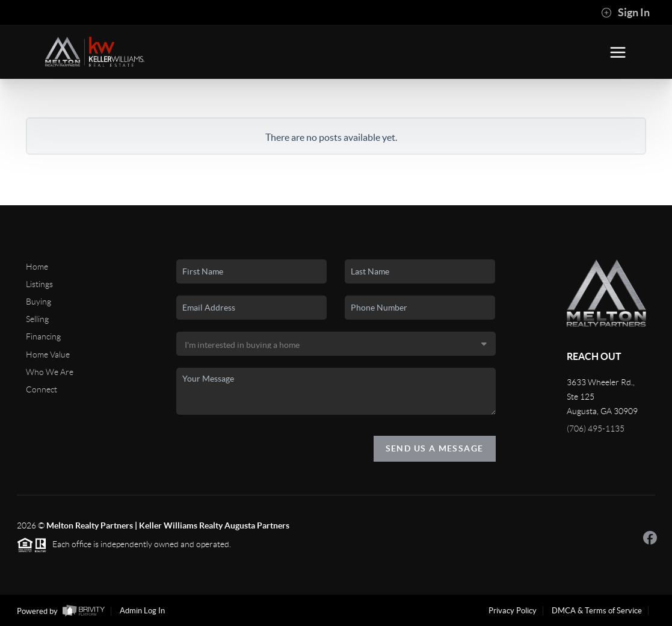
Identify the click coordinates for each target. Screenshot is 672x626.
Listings (39, 284)
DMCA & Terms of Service (597, 611)
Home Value (48, 355)
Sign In (625, 13)
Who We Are (50, 372)
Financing (43, 336)
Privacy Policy (513, 611)
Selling (37, 319)
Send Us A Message (435, 448)
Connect (42, 389)
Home (37, 267)
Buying (39, 302)
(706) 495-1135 (596, 429)
